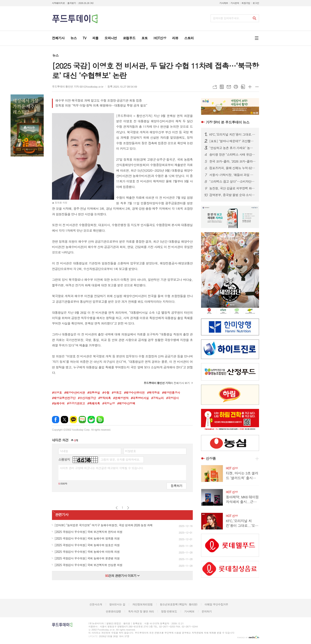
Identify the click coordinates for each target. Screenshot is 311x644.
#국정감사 (172, 398)
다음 (128, 508)
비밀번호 (131, 451)
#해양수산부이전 (134, 393)
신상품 (211, 459)
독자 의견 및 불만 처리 (141, 611)
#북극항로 (153, 393)
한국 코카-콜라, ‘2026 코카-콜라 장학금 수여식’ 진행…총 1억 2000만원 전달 (233, 161)
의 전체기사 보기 (167, 383)
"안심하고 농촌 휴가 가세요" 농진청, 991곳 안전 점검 (233, 148)
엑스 (64, 420)
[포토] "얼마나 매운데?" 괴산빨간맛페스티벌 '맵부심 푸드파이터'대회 (233, 141)
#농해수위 (58, 403)
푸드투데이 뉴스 (228, 122)
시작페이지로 (58, 3)
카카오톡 (73, 420)
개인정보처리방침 (142, 604)
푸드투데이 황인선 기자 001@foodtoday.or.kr (78, 86)
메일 (229, 87)
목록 (222, 87)
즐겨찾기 (72, 3)
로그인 (256, 3)
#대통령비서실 (140, 398)
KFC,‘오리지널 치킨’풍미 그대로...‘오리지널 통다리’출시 (233, 134)
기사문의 (235, 3)
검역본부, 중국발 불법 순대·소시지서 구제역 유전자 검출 (233, 195)
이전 (117, 508)
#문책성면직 (121, 398)
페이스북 (56, 420)
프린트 (236, 87)
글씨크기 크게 (250, 87)
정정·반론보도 (169, 611)
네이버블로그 (82, 420)
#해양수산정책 (126, 403)
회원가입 (246, 3)
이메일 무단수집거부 (216, 604)
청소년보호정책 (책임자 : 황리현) (179, 604)
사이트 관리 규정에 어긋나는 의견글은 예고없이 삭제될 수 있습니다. (102, 468)
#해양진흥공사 (171, 393)
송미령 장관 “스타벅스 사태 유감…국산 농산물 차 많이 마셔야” (233, 155)
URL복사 (215, 87)
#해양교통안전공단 (64, 398)
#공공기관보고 (76, 403)
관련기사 (62, 515)
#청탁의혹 (104, 398)
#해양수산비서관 (75, 393)
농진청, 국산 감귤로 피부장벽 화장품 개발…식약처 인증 (233, 188)
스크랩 (243, 87)
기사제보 (224, 3)
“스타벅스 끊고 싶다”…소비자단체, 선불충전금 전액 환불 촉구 (233, 181)
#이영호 (57, 393)
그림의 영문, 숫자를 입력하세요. (120, 459)
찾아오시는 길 (117, 604)
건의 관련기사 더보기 (122, 576)
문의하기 (207, 611)
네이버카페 (91, 420)
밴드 (100, 420)
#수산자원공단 (87, 398)
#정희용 (116, 393)
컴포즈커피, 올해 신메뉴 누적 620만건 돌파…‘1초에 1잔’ (233, 168)
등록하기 (176, 486)
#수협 (106, 393)
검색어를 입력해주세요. (226, 18)
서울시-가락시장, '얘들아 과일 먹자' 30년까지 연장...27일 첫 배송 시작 (233, 175)
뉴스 (55, 55)
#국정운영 (109, 403)
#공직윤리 (157, 398)
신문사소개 (96, 604)
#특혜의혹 (94, 403)
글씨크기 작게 (257, 87)
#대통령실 (94, 393)
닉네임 (64, 451)
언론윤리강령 (113, 611)
